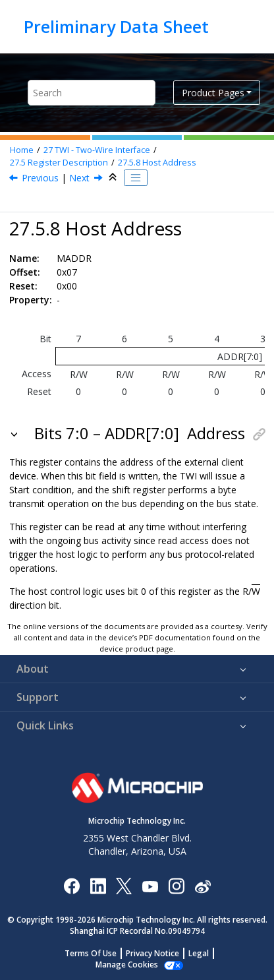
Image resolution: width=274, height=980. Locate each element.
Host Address (157, 163)
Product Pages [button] (213, 93)
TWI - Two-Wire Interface (97, 150)
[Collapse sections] (114, 177)
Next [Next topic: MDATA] (79, 178)
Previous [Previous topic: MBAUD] (40, 178)
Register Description (59, 163)
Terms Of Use (91, 953)
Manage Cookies (127, 965)
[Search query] (92, 93)
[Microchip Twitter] (124, 885)
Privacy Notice (152, 953)
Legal (199, 953)
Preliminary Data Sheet (116, 26)
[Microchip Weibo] (203, 885)
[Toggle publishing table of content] (136, 178)
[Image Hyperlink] (150, 885)
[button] (15, 433)
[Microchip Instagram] (176, 885)
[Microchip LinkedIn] (98, 885)
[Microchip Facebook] (71, 885)
